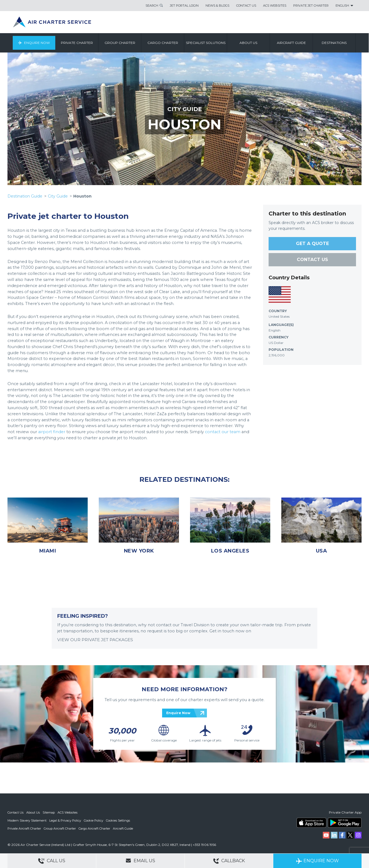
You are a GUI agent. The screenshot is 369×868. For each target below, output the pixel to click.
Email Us (140, 861)
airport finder (52, 432)
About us (249, 43)
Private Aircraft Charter (24, 828)
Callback (229, 861)
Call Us (52, 861)
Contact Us (246, 6)
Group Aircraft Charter (60, 828)
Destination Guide (25, 196)
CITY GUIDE (185, 109)
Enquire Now (37, 43)
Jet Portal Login (184, 6)
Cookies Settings (118, 820)
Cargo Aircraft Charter (94, 828)
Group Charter (120, 43)
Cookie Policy (93, 820)
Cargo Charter (163, 43)
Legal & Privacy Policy (65, 820)
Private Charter (77, 43)
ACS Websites (275, 6)
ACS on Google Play (345, 823)
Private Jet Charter (311, 6)
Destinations (334, 43)
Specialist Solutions (206, 43)
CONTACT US (312, 260)
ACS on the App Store (311, 823)
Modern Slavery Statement (27, 820)
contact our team (223, 432)
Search (152, 6)
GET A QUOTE (312, 244)
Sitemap (49, 812)
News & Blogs (217, 6)
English (342, 6)
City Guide (58, 196)
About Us (33, 812)
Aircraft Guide (292, 43)
